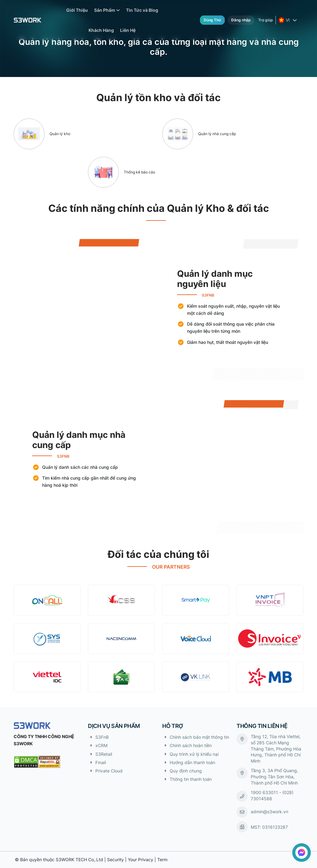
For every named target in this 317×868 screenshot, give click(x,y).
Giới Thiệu (77, 10)
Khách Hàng (101, 30)
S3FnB (102, 737)
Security (115, 859)
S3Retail (104, 754)
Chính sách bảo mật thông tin (199, 737)
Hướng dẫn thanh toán (192, 762)
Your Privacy (141, 859)
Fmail (101, 762)
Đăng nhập (241, 20)
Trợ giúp (266, 20)
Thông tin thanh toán (191, 779)
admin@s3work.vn (269, 812)
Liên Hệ (128, 30)
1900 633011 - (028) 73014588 (272, 795)
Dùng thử (212, 20)
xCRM (101, 745)
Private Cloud (109, 771)
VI (285, 20)
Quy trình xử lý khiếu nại (194, 754)
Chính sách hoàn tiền (191, 745)
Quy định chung (186, 771)
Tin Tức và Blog (142, 10)
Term (162, 859)
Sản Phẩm (107, 10)
